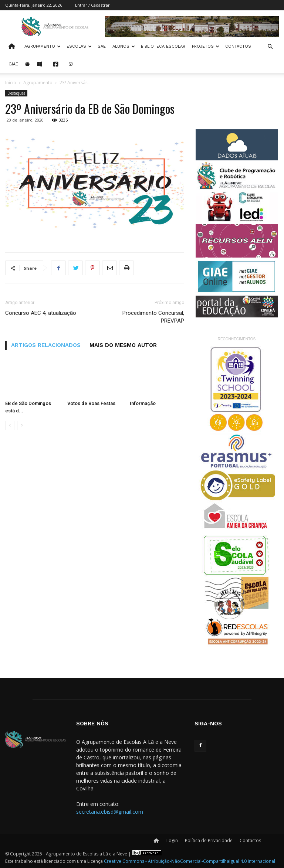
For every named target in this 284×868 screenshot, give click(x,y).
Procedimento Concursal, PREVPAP (153, 317)
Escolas (79, 46)
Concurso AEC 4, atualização (41, 313)
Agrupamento (43, 46)
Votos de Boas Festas (91, 403)
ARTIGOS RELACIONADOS (46, 345)
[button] (270, 47)
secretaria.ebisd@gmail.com (110, 812)
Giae (13, 64)
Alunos (124, 46)
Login (172, 840)
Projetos (206, 46)
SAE (102, 46)
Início (11, 83)
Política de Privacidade (209, 840)
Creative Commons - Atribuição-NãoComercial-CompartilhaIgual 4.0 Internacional (190, 861)
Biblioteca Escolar (163, 46)
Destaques (16, 93)
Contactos (238, 46)
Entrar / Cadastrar (92, 5)
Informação (143, 403)
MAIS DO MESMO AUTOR (123, 345)
